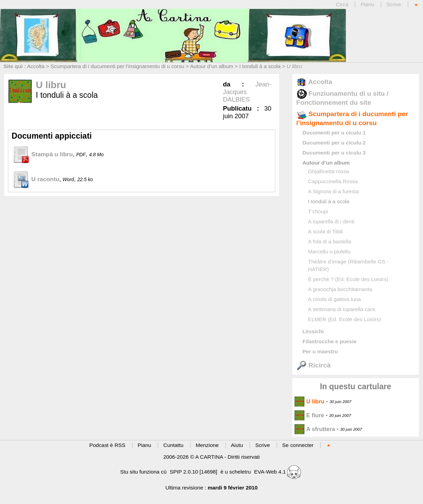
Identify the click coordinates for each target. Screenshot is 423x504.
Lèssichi (313, 331)
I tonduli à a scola (260, 66)
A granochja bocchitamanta (340, 289)
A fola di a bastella (330, 241)
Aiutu (237, 445)
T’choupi (318, 211)
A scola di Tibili (326, 231)
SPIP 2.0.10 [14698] (194, 472)
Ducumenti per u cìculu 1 (334, 133)
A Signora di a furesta (334, 191)
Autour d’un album (212, 66)
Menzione (207, 445)
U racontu (36, 179)
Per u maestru (320, 351)
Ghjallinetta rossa (329, 171)
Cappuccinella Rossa (333, 181)
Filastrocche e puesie (330, 341)
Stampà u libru (42, 154)
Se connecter (298, 445)
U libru (310, 402)
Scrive (394, 4)
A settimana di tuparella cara (342, 309)
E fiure (309, 415)
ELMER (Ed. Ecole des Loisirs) (345, 319)
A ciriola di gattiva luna (335, 299)
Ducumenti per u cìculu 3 (334, 153)
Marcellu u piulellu (329, 251)
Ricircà (314, 365)
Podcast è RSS (107, 445)
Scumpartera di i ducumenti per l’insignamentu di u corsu (117, 66)
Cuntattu (173, 445)
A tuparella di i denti (331, 221)
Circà (343, 4)
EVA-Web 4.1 (278, 472)
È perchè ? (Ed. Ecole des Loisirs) (348, 279)
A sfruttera (315, 429)
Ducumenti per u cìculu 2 (334, 143)
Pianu (367, 4)
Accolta (36, 66)
